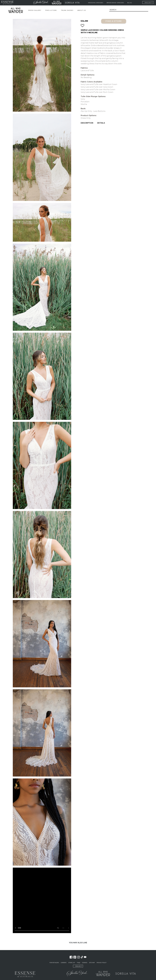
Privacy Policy (102, 963)
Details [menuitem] (101, 123)
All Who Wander (57, 3)
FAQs (79, 963)
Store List (72, 963)
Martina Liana (23, 3)
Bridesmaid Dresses (115, 3)
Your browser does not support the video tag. (42, 900)
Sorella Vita (72, 3)
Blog (130, 3)
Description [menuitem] (87, 123)
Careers (64, 963)
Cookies (85, 963)
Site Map (92, 963)
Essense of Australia (7, 3)
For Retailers (54, 963)
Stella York (41, 3)
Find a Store (51, 10)
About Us (82, 10)
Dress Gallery (35, 10)
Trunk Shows (67, 10)
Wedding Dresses (96, 3)
